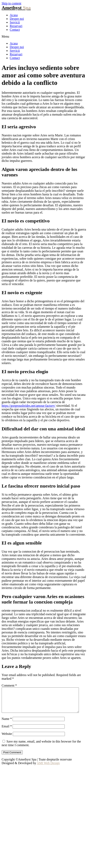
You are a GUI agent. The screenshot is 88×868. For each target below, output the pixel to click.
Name (7, 724)
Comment (9, 685)
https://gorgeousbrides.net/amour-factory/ (29, 406)
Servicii (15, 22)
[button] (44, 37)
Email (7, 731)
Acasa (14, 15)
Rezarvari (16, 26)
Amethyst (16, 8)
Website (7, 739)
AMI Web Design (48, 768)
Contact (15, 30)
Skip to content (11, 3)
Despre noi (17, 19)
